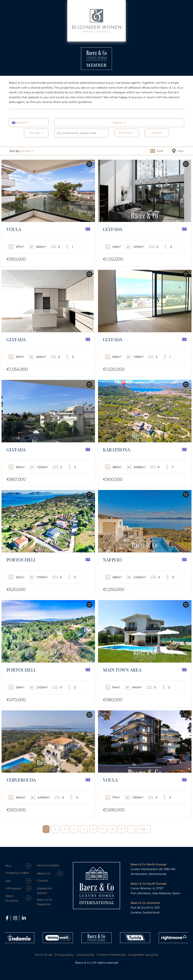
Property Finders (17, 873)
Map (178, 151)
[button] (27, 151)
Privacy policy (64, 955)
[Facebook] (8, 918)
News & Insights (48, 865)
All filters (126, 133)
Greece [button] (19, 123)
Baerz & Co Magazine (45, 902)
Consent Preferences (111, 955)
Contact (43, 881)
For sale (35, 133)
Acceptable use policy (143, 955)
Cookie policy (85, 955)
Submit (157, 133)
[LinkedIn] (24, 918)
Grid (157, 151)
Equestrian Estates (45, 891)
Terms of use (44, 955)
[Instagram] (16, 918)
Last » (144, 829)
